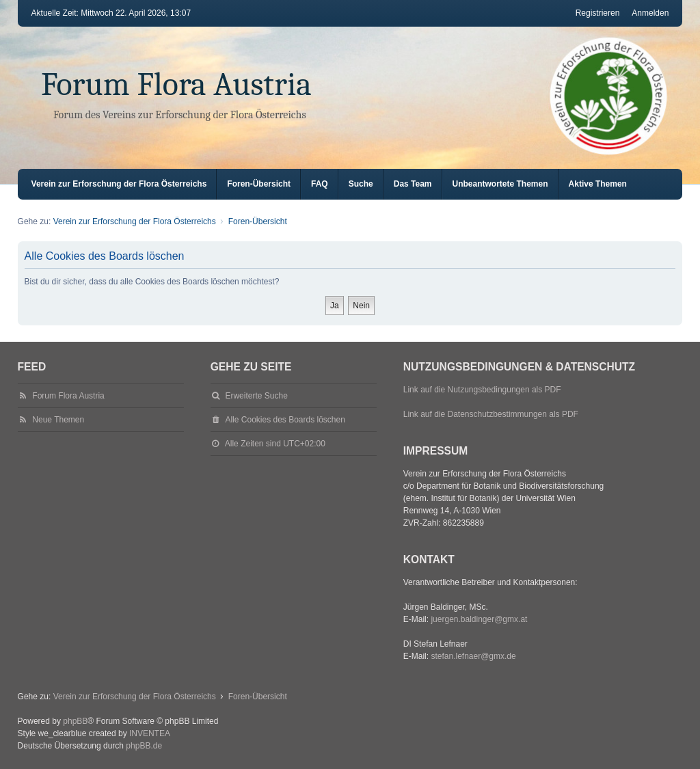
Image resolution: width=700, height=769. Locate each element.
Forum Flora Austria (176, 84)
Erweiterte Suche (256, 396)
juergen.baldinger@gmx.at (479, 619)
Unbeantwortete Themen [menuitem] (500, 184)
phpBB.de (144, 746)
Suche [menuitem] (361, 184)
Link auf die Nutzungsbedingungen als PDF (482, 390)
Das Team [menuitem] (413, 184)
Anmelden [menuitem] (650, 13)
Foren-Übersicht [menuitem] (259, 184)
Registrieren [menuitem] (598, 13)
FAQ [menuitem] (320, 184)
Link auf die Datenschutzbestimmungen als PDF (491, 414)
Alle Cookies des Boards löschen (285, 420)
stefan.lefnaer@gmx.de (473, 656)
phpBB (75, 721)
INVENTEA (150, 733)
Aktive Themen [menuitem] (598, 184)
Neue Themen (58, 420)
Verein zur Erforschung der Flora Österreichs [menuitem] (119, 184)
